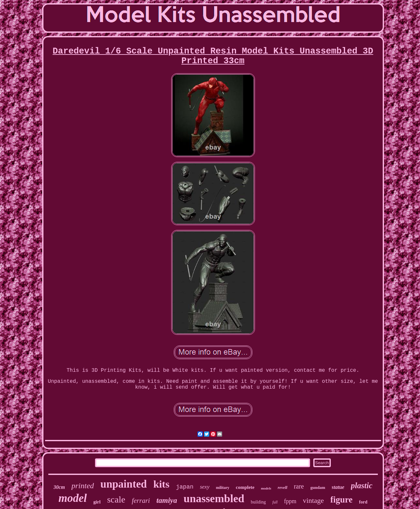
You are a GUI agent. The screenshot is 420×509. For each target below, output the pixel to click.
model (72, 498)
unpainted (124, 484)
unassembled (214, 498)
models (266, 488)
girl (97, 502)
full (275, 502)
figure (342, 500)
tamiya (167, 500)
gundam (318, 487)
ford (363, 502)
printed (83, 486)
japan (185, 487)
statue (338, 487)
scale (116, 499)
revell (282, 487)
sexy (204, 487)
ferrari (141, 501)
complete (245, 487)
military (223, 488)
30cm (59, 487)
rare (299, 486)
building (258, 502)
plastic (362, 485)
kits (162, 484)
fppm (290, 501)
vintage (313, 500)
